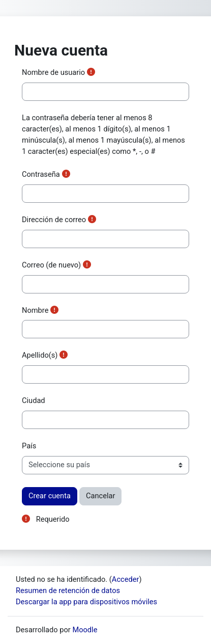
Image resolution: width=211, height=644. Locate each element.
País (29, 446)
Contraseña (41, 174)
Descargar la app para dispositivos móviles (86, 602)
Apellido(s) (40, 355)
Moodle (85, 630)
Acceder (126, 579)
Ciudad (34, 400)
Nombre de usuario (53, 72)
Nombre (35, 310)
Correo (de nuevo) (51, 265)
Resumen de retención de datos (68, 591)
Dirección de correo (54, 220)
